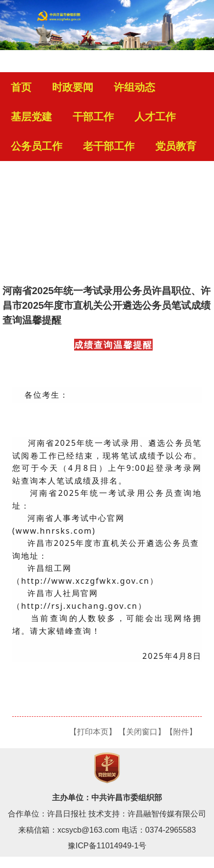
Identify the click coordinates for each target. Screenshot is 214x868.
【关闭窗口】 (142, 732)
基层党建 (31, 117)
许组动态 (134, 87)
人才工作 (155, 117)
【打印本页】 (93, 732)
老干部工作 (109, 146)
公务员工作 (37, 146)
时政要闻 (73, 87)
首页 (21, 87)
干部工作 (93, 117)
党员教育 (176, 146)
